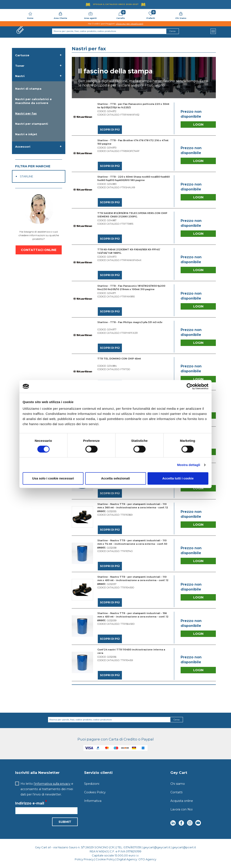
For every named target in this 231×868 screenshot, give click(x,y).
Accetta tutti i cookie (178, 478)
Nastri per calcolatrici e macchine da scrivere (33, 101)
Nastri (20, 76)
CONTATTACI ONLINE (39, 250)
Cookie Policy (105, 859)
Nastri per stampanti (32, 124)
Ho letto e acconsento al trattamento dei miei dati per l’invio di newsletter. (47, 789)
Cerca (177, 720)
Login (198, 125)
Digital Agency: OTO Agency (137, 859)
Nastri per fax (26, 113)
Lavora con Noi (181, 809)
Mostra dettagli (189, 465)
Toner (20, 66)
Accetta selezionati (115, 478)
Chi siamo (178, 784)
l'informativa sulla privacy (52, 784)
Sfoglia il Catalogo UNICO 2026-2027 (116, 4)
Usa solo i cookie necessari (53, 478)
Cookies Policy (95, 792)
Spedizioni (92, 784)
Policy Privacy (84, 859)
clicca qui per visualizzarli (130, 24)
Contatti (176, 792)
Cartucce (22, 55)
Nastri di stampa (28, 89)
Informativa (93, 801)
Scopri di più (110, 130)
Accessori (23, 147)
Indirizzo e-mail (30, 803)
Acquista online (182, 801)
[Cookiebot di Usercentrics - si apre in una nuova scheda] (190, 386)
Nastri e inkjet (26, 134)
